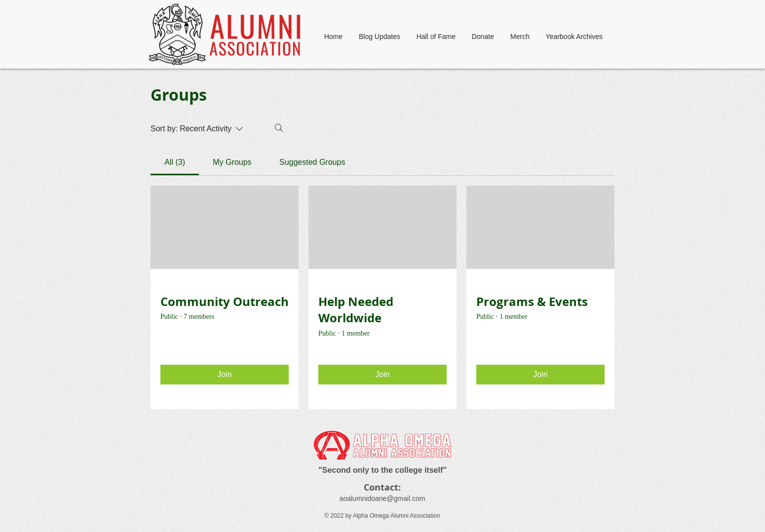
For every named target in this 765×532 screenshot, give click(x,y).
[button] (435, 37)
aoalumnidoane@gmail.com (382, 498)
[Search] (279, 128)
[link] (175, 162)
